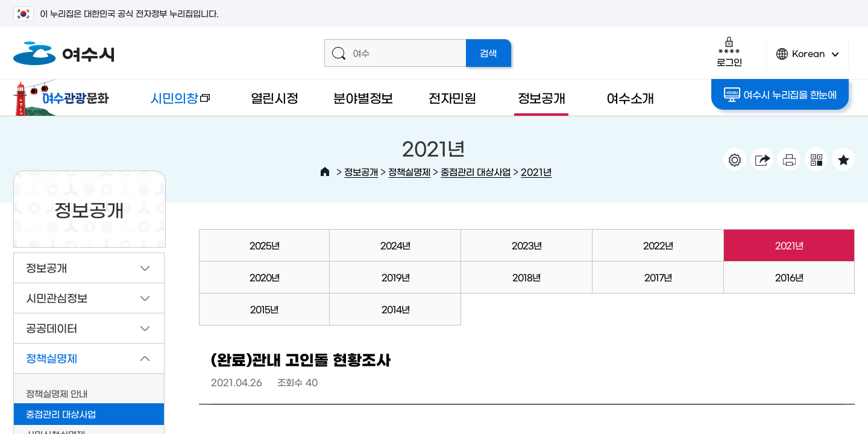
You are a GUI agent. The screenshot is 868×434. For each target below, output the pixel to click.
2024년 (395, 245)
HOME (325, 172)
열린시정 (275, 97)
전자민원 (452, 97)
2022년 (658, 245)
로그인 (729, 52)
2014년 (395, 309)
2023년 (527, 245)
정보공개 (542, 97)
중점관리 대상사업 (476, 171)
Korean (808, 59)
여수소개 (630, 97)
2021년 (536, 171)
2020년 (264, 277)
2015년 (264, 309)
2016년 (789, 277)
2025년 (264, 245)
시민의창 (171, 103)
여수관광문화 (64, 98)
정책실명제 (409, 171)
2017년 (658, 277)
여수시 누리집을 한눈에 (780, 95)
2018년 (526, 277)
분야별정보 (363, 97)
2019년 (395, 277)
